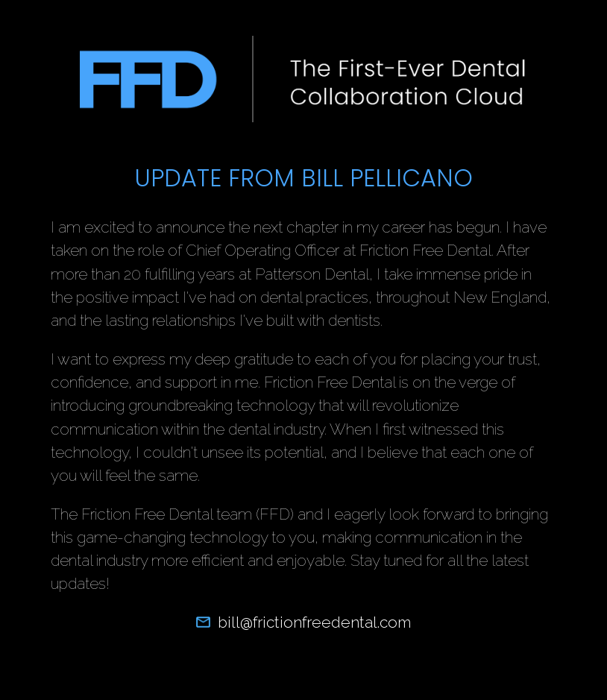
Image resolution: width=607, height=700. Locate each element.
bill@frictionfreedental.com (303, 622)
